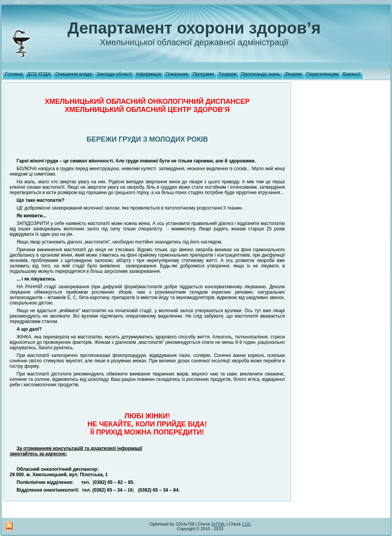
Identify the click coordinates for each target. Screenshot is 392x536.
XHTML (218, 524)
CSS (246, 524)
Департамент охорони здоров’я (194, 28)
